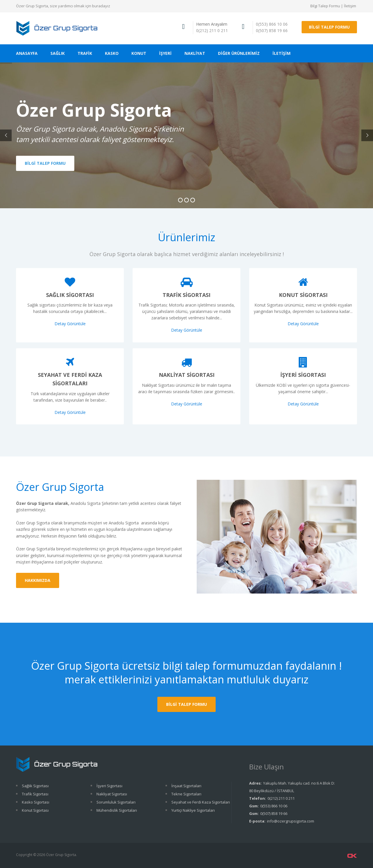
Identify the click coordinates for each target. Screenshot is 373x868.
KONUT (139, 53)
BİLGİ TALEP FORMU (329, 27)
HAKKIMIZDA (38, 580)
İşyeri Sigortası (303, 375)
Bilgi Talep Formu (325, 6)
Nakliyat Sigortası (187, 375)
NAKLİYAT (195, 53)
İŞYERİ (165, 53)
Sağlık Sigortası (70, 295)
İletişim (350, 6)
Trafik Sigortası (186, 295)
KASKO (112, 53)
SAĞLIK (58, 53)
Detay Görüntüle (70, 324)
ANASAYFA (27, 53)
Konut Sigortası (303, 295)
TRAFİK (85, 53)
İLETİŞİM (281, 53)
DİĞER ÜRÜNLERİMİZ (239, 53)
